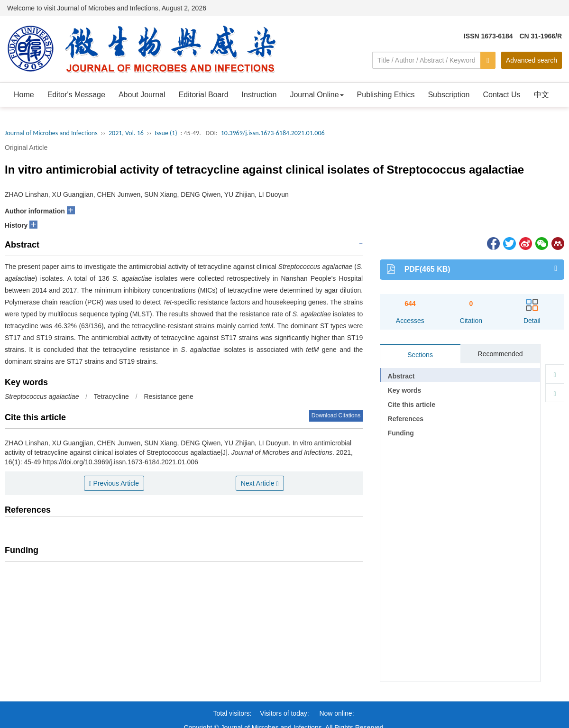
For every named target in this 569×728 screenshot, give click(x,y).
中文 (541, 95)
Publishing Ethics (386, 95)
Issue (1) (166, 133)
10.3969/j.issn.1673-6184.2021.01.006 (273, 133)
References (406, 419)
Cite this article (412, 405)
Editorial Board (204, 95)
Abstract (401, 376)
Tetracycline (111, 396)
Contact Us (501, 95)
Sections (420, 355)
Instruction (259, 95)
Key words (405, 390)
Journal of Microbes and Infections (51, 133)
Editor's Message (76, 95)
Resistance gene (168, 396)
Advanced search (532, 60)
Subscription (449, 95)
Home (24, 95)
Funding (401, 433)
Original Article (26, 147)
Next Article (260, 484)
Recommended (500, 354)
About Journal (142, 95)
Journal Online (317, 95)
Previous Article (114, 484)
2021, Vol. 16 (126, 133)
